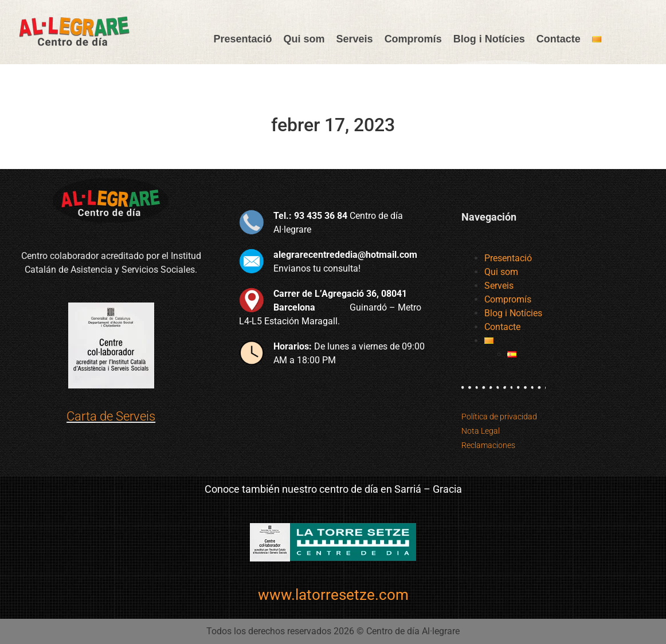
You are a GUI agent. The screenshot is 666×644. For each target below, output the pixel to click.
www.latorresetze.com (333, 595)
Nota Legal (481, 431)
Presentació (242, 39)
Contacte (559, 39)
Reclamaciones (488, 445)
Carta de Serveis (111, 416)
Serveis (355, 39)
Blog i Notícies (489, 39)
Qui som (304, 39)
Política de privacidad (499, 417)
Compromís (413, 39)
